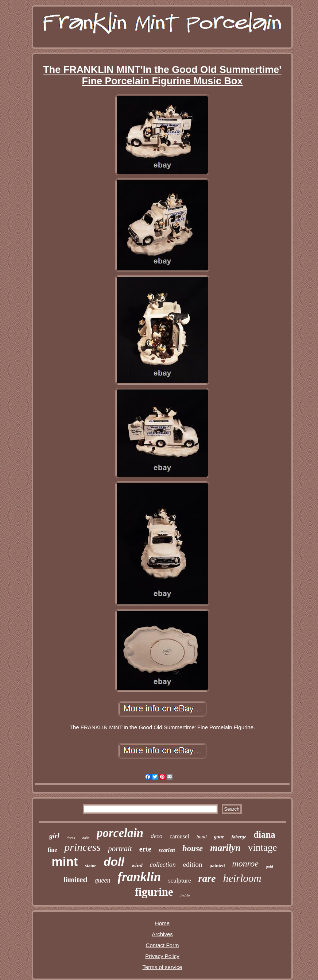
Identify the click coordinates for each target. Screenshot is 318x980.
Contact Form (162, 945)
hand (202, 837)
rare (207, 878)
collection (163, 865)
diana (264, 835)
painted (217, 866)
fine (53, 850)
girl (54, 836)
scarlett (167, 850)
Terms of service (162, 967)
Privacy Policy (162, 956)
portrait (120, 849)
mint (65, 861)
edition (193, 864)
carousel (179, 836)
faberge (239, 837)
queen (103, 880)
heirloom (242, 878)
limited (75, 879)
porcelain (120, 833)
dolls (86, 838)
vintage (262, 848)
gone (219, 837)
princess (82, 847)
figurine (154, 892)
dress (71, 838)
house (193, 848)
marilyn (225, 848)
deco (156, 836)
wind (137, 865)
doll (114, 862)
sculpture (179, 881)
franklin (139, 877)
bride (185, 896)
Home (162, 923)
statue (91, 866)
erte (145, 849)
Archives (162, 934)
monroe (245, 864)
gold (269, 866)
